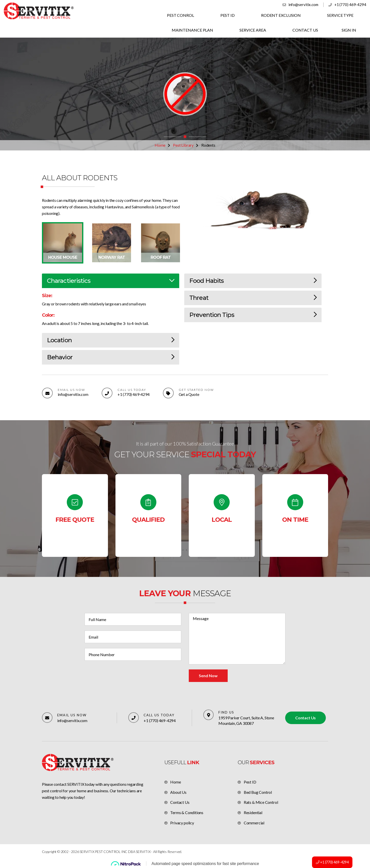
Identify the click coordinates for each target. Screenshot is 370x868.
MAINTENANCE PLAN (194, 30)
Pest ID (250, 782)
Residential (253, 812)
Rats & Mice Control (261, 802)
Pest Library (183, 145)
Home (160, 145)
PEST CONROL (182, 15)
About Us (178, 792)
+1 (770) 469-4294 (350, 5)
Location (111, 340)
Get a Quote (189, 394)
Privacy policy (182, 823)
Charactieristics (111, 281)
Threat (253, 298)
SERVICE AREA (253, 30)
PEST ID (228, 15)
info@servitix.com (304, 5)
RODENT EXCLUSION (282, 15)
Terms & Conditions (187, 812)
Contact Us (305, 718)
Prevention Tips (253, 315)
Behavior (111, 357)
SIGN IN (349, 30)
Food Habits (253, 281)
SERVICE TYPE (340, 15)
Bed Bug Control (258, 792)
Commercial (254, 823)
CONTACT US (306, 30)
